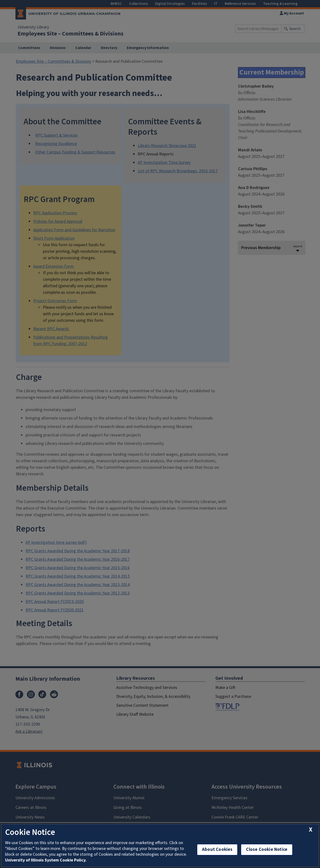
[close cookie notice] (311, 830)
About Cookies (217, 850)
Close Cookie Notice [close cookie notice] (267, 850)
